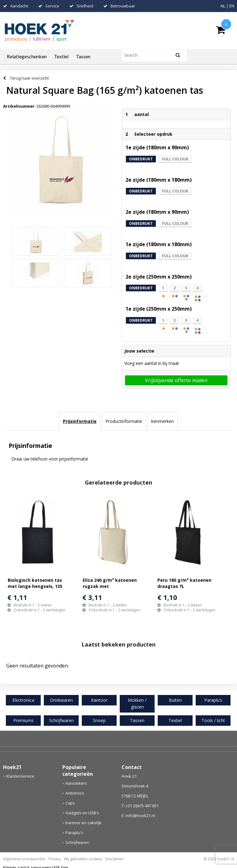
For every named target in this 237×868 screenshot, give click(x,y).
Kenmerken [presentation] (162, 421)
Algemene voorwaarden (24, 859)
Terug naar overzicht (29, 78)
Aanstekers (76, 783)
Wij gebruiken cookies (83, 859)
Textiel (61, 56)
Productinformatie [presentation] (124, 421)
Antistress (75, 793)
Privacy (55, 859)
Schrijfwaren (77, 842)
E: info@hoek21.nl (138, 816)
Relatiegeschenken (27, 56)
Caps (70, 803)
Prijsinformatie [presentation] (80, 421)
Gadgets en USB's (82, 813)
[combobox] (148, 55)
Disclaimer (114, 859)
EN (232, 6)
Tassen (83, 56)
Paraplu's (74, 833)
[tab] (79, 421)
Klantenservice (20, 776)
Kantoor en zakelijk (83, 823)
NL (223, 6)
